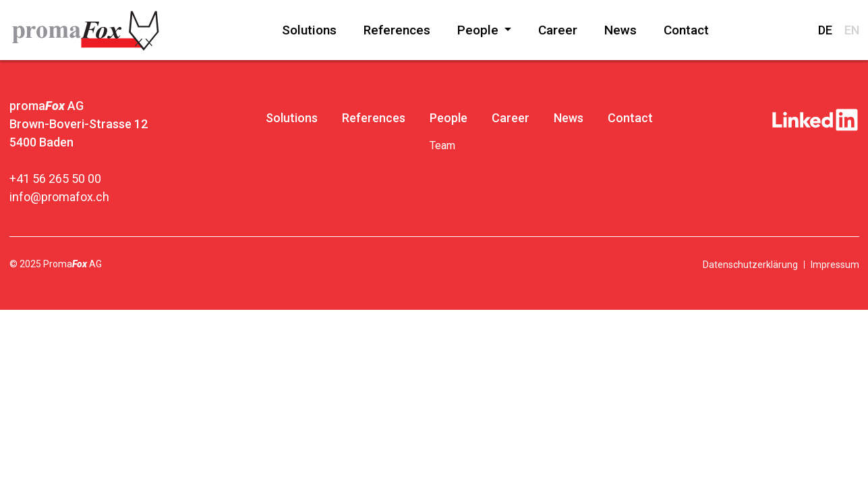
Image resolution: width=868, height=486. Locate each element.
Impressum (835, 265)
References (397, 30)
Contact (686, 30)
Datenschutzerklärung (750, 265)
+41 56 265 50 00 (55, 179)
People (480, 30)
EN (852, 30)
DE (825, 30)
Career (558, 30)
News (620, 30)
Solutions (309, 30)
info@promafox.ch (59, 197)
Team (442, 145)
